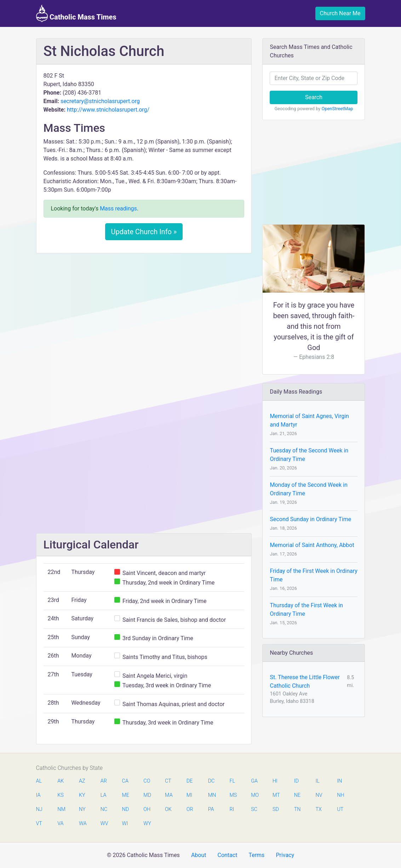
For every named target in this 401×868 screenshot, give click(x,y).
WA (82, 824)
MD (147, 795)
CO (147, 781)
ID (296, 781)
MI (189, 795)
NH (340, 795)
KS (61, 795)
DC (211, 781)
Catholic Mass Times (76, 13)
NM (61, 809)
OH (147, 809)
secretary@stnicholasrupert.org (100, 101)
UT (340, 809)
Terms (256, 855)
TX (318, 809)
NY (82, 809)
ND (126, 809)
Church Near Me (340, 13)
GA (254, 781)
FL (232, 781)
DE (190, 781)
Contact (227, 855)
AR (104, 781)
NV (319, 795)
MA (168, 795)
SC (254, 809)
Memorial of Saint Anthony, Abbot (312, 545)
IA (38, 795)
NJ (39, 809)
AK (61, 781)
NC (104, 809)
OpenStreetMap (337, 109)
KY (82, 795)
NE (297, 795)
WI (125, 824)
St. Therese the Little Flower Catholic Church (305, 681)
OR (190, 809)
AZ (82, 781)
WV (104, 824)
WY (147, 824)
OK (168, 809)
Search (314, 97)
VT (39, 824)
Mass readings (118, 208)
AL (39, 781)
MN (212, 795)
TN (297, 809)
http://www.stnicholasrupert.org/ (108, 110)
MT (276, 795)
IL (317, 781)
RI (232, 809)
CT (168, 781)
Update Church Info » (144, 232)
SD (276, 809)
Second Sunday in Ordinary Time (310, 519)
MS (233, 795)
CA (125, 781)
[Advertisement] (144, 311)
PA (211, 809)
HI (275, 781)
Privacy (285, 855)
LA (104, 795)
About (199, 855)
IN (339, 781)
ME (126, 795)
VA (60, 824)
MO (254, 795)
